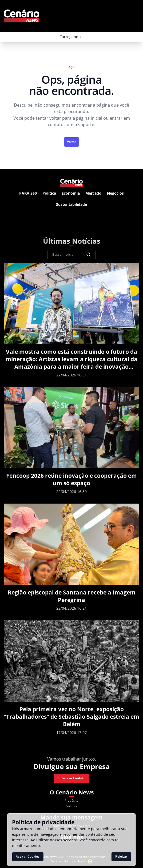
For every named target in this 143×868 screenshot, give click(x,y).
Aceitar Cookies (28, 856)
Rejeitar (121, 856)
